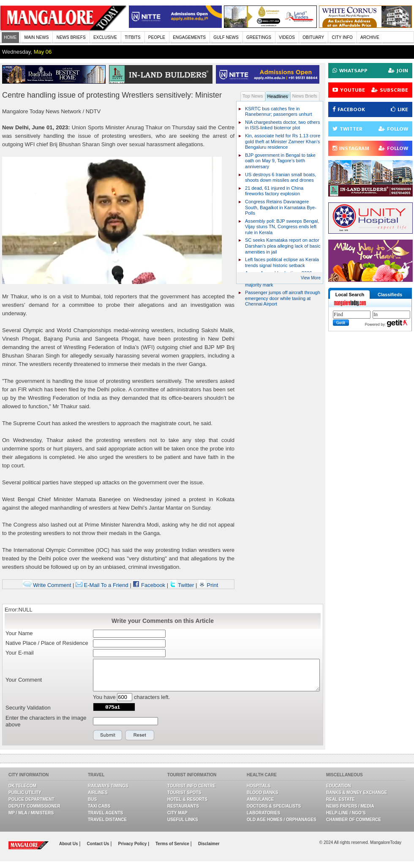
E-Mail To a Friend (102, 585)
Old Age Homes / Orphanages (282, 820)
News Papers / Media (350, 806)
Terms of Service (173, 844)
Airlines (98, 793)
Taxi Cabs (99, 806)
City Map (177, 813)
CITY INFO (342, 37)
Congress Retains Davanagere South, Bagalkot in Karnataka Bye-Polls (281, 207)
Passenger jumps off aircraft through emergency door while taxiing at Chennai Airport (283, 298)
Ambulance (260, 799)
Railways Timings (108, 786)
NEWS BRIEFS (71, 37)
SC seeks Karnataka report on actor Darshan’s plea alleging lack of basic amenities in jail (283, 246)
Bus (92, 799)
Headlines (278, 96)
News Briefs (305, 96)
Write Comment (47, 585)
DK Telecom (22, 786)
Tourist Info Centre (191, 786)
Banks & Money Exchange (357, 793)
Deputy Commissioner (34, 806)
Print (208, 585)
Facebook (149, 585)
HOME (10, 37)
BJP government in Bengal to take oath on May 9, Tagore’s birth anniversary (280, 161)
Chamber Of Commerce (354, 820)
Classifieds (390, 295)
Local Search (350, 295)
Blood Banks (262, 793)
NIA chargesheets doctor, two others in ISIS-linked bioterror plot (282, 125)
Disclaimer (209, 844)
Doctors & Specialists (274, 806)
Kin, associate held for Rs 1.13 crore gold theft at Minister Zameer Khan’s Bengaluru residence (283, 141)
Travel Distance (107, 820)
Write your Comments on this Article (163, 621)
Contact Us (99, 844)
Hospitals (259, 786)
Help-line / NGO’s (346, 813)
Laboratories (263, 813)
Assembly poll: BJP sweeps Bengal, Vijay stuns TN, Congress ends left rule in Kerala (282, 227)
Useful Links (183, 820)
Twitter (183, 585)
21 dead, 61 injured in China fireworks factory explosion (274, 191)
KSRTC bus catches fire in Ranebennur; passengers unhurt (278, 112)
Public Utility (25, 793)
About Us (69, 844)
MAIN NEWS (37, 37)
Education (339, 786)
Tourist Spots (184, 793)
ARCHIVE (370, 37)
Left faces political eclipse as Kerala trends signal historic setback (282, 262)
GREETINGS (259, 37)
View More (311, 278)
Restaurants (183, 806)
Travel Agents (105, 813)
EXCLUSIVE (105, 37)
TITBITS (132, 37)
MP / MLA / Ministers (31, 813)
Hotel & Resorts (187, 799)
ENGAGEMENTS (189, 37)
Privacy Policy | (134, 844)
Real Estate (340, 799)
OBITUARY (313, 37)
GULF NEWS (226, 37)
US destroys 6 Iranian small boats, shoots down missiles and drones (281, 177)
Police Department (31, 799)
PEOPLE (157, 37)
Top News (253, 96)
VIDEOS (287, 37)
